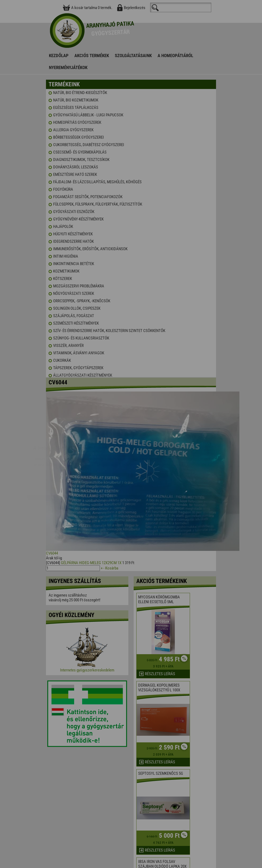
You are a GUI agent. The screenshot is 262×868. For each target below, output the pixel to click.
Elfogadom (110, 448)
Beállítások (151, 448)
